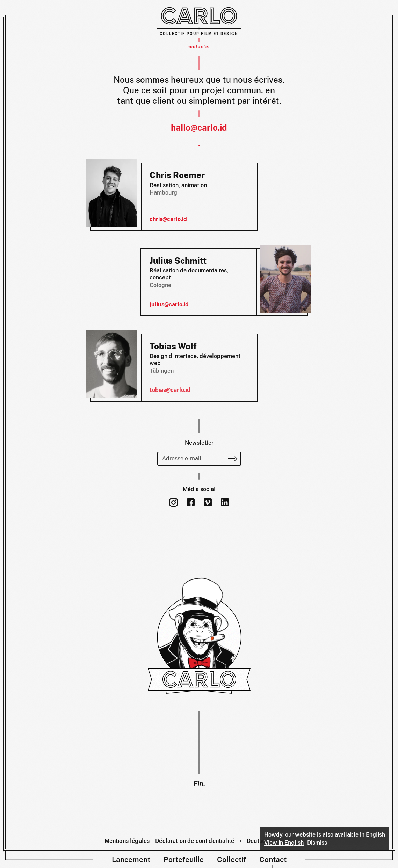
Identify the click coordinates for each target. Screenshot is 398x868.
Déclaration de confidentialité (195, 841)
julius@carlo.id (169, 304)
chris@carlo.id (168, 219)
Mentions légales (127, 841)
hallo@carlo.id (199, 127)
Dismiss (317, 843)
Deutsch (258, 841)
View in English (284, 843)
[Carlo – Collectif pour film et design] (199, 21)
